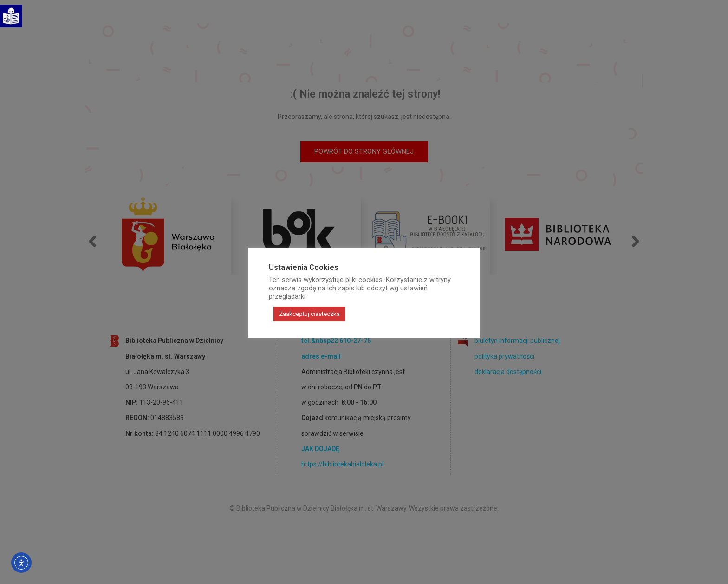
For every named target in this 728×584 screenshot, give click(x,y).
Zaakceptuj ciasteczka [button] (309, 314)
